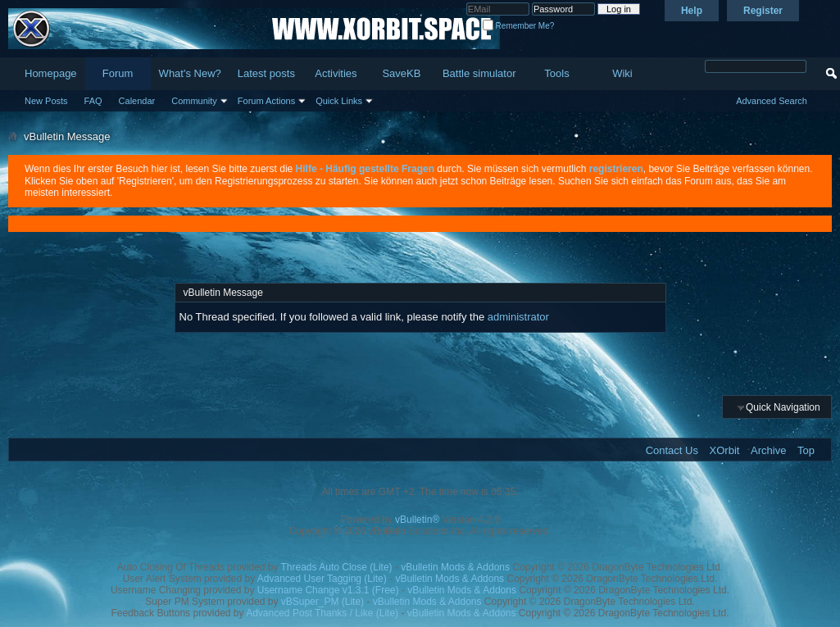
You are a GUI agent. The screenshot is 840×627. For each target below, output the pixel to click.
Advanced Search (772, 101)
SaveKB (401, 73)
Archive (768, 450)
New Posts (46, 101)
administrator (518, 317)
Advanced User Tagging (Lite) (322, 579)
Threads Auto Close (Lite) (337, 567)
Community (194, 101)
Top (806, 450)
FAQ (93, 101)
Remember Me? (518, 26)
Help (692, 11)
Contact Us (672, 450)
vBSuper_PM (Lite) (322, 602)
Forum (118, 73)
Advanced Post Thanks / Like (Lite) (322, 613)
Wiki (622, 73)
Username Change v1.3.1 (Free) (328, 590)
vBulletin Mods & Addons (455, 567)
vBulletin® (417, 520)
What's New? (190, 73)
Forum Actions (266, 101)
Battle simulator (479, 73)
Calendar (137, 101)
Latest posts (266, 73)
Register (763, 11)
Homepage (51, 73)
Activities (336, 73)
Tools (556, 73)
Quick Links (339, 101)
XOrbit (725, 450)
